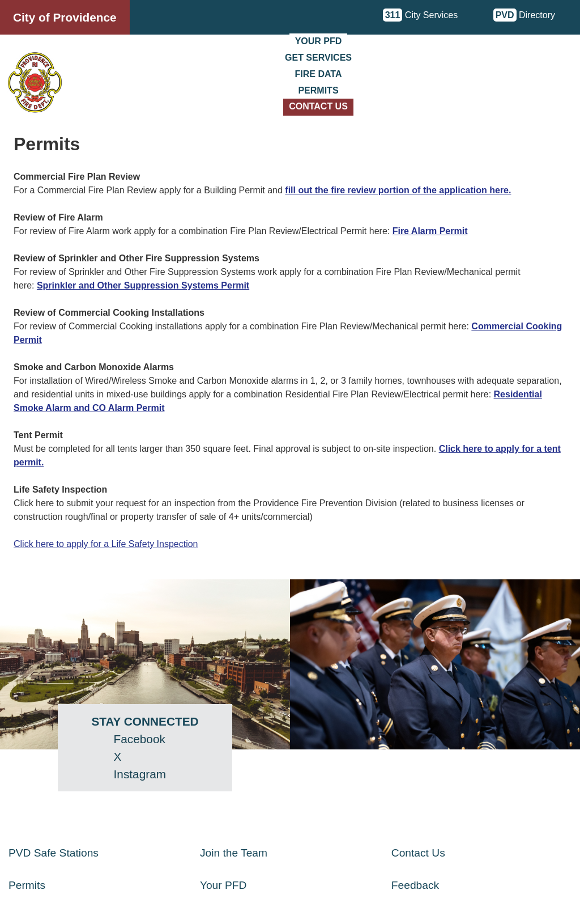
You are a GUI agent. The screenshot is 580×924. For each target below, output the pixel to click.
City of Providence (65, 17)
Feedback (415, 885)
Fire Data (319, 74)
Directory (524, 15)
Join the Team (234, 853)
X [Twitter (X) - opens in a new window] (118, 756)
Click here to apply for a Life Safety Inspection (106, 544)
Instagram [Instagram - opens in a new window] (140, 774)
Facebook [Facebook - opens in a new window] (140, 739)
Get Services (318, 58)
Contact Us (318, 106)
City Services (421, 15)
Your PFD (319, 41)
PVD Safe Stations (54, 853)
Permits (318, 90)
